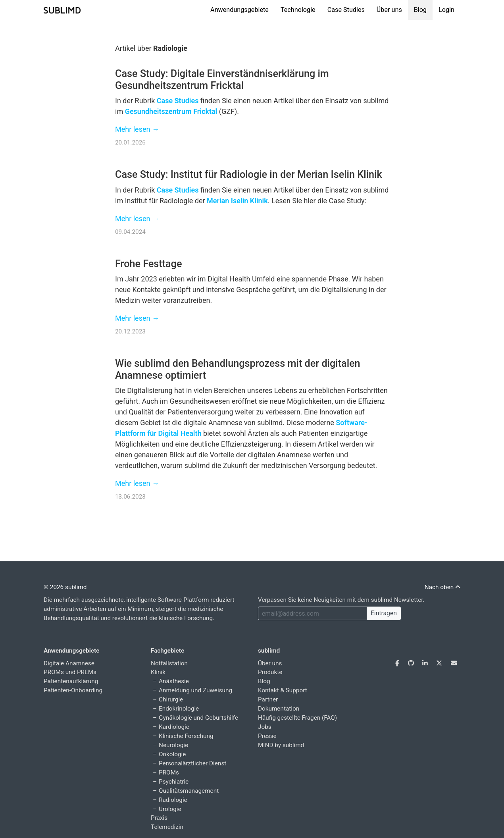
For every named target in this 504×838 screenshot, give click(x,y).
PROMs (169, 773)
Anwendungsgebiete (239, 10)
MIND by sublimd (281, 745)
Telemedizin (167, 827)
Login (446, 10)
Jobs (265, 727)
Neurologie (173, 745)
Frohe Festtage (148, 264)
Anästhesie (174, 681)
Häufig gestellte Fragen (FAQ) (297, 718)
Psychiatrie (174, 782)
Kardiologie (174, 727)
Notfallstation (169, 663)
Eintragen (384, 613)
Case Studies (346, 10)
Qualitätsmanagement (189, 791)
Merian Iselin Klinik (237, 201)
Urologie (170, 809)
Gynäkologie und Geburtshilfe (198, 718)
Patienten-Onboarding (73, 690)
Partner (268, 699)
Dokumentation (279, 709)
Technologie (298, 10)
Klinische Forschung (186, 736)
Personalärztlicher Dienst (192, 763)
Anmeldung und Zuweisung (195, 690)
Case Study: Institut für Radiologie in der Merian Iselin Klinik (249, 174)
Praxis (159, 818)
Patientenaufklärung (71, 681)
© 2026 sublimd (65, 587)
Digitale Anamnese (69, 663)
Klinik (158, 672)
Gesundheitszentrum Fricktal (171, 111)
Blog (420, 10)
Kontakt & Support (283, 690)
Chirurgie (171, 699)
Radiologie (173, 800)
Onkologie (172, 754)
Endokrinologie (179, 709)
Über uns (389, 10)
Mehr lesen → (137, 129)
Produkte (270, 672)
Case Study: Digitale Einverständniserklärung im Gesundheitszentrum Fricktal (222, 80)
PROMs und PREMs (70, 672)
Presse (267, 736)
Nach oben (442, 587)
